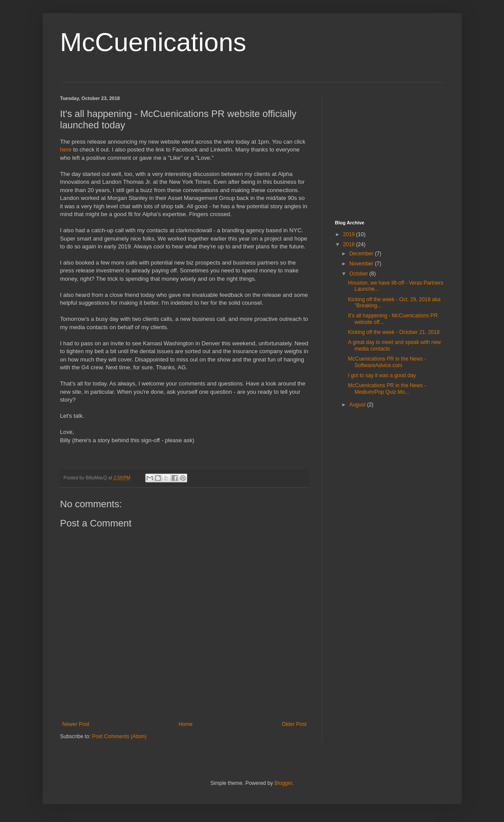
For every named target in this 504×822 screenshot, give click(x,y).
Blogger (283, 783)
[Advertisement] (390, 150)
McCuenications (153, 42)
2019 (350, 234)
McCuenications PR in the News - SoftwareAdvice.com (387, 362)
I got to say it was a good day (382, 375)
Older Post (294, 724)
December (362, 254)
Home (185, 724)
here (66, 150)
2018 (350, 244)
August (358, 405)
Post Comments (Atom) (119, 736)
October (359, 274)
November (362, 264)
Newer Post (76, 724)
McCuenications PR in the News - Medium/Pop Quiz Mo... (387, 389)
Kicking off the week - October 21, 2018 (394, 332)
